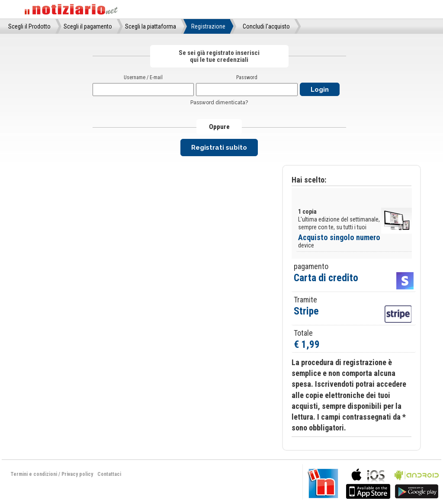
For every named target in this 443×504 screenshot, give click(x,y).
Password (247, 77)
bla (368, 483)
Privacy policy (77, 474)
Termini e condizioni (34, 474)
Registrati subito (219, 148)
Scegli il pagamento (88, 26)
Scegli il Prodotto (29, 26)
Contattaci (109, 474)
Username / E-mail (143, 77)
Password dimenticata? (219, 103)
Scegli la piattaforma (151, 26)
